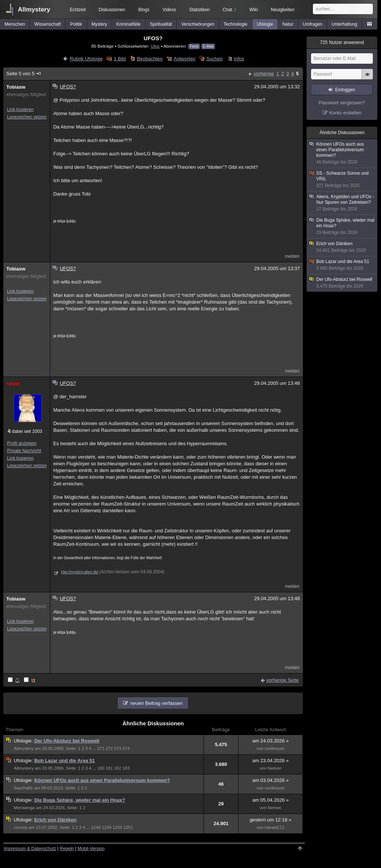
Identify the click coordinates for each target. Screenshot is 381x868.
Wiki (254, 10)
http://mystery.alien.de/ (80, 572)
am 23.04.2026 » (270, 761)
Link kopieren (20, 110)
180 (101, 768)
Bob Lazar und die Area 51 (65, 761)
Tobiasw (16, 87)
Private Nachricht (24, 451)
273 (117, 748)
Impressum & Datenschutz (30, 849)
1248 (96, 827)
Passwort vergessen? (342, 103)
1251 (128, 827)
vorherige (264, 74)
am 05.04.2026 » (270, 800)
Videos (169, 10)
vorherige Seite (283, 680)
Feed (194, 46)
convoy (21, 827)
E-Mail (208, 46)
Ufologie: (24, 741)
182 (117, 768)
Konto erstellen (345, 113)
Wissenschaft (47, 24)
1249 (107, 827)
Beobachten (150, 59)
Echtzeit (78, 10)
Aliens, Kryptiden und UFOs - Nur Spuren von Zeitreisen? (342, 203)
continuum (274, 748)
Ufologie (265, 24)
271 (101, 748)
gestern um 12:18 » (270, 820)
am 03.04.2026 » (270, 780)
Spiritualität (161, 24)
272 (109, 748)
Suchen (215, 59)
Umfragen (313, 24)
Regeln (67, 849)
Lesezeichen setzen (27, 117)
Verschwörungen (198, 24)
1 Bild (120, 59)
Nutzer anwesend (342, 42)
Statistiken (199, 10)
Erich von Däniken (55, 820)
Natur (288, 24)
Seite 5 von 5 (24, 74)
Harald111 (274, 827)
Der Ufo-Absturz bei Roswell (67, 741)
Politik (76, 24)
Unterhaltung (344, 24)
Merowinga (24, 808)
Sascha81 (23, 788)
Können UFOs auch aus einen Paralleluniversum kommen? (102, 780)
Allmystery (34, 9)
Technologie (236, 24)
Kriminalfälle (129, 24)
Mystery (99, 24)
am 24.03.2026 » (270, 741)
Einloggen (345, 90)
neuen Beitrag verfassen (156, 703)
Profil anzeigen (22, 443)
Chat (230, 10)
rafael (13, 384)
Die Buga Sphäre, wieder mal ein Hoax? (80, 800)
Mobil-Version (91, 849)
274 (126, 748)
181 (109, 768)
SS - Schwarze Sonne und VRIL (342, 180)
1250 (118, 827)
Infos (239, 59)
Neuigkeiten (283, 10)
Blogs (144, 10)
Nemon (274, 768)
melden (292, 256)
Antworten (185, 59)
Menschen (15, 24)
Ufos (155, 46)
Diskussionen (112, 10)
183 (126, 768)
